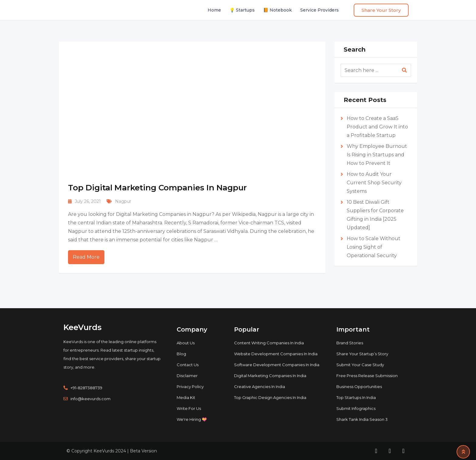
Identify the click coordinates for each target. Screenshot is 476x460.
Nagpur (123, 201)
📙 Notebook (277, 10)
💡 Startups (242, 10)
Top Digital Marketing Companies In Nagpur (157, 188)
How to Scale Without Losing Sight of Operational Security (374, 247)
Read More (86, 257)
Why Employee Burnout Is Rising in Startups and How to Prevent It (377, 155)
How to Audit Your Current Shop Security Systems (374, 183)
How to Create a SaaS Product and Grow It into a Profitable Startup (377, 127)
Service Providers (320, 10)
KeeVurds (83, 327)
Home (214, 10)
